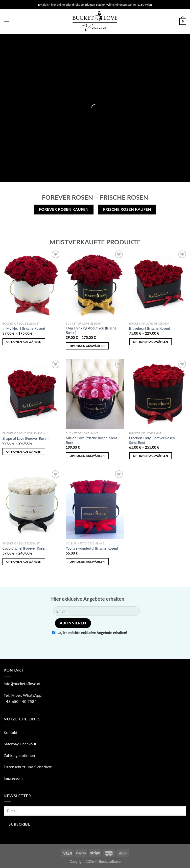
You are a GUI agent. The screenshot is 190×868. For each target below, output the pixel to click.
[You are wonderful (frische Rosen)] (95, 504)
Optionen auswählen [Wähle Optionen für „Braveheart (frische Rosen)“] (151, 342)
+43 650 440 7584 (20, 701)
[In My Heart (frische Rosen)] (32, 284)
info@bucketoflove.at (22, 684)
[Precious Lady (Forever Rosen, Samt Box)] (158, 394)
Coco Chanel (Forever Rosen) (25, 548)
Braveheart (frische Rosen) (150, 328)
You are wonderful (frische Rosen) (92, 548)
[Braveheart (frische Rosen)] (158, 284)
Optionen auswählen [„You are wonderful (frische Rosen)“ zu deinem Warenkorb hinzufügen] (87, 562)
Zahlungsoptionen (19, 755)
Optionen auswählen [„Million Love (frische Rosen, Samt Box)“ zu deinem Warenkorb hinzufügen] (87, 456)
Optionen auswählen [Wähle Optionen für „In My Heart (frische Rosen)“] (24, 342)
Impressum (13, 778)
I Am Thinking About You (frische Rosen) (91, 330)
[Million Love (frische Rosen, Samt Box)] (95, 394)
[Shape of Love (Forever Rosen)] (32, 394)
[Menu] (7, 21)
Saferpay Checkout (20, 744)
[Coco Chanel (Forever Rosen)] (32, 504)
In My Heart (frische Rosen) (24, 328)
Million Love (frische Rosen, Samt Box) (91, 440)
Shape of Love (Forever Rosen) (26, 438)
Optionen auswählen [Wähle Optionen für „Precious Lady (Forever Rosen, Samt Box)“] (151, 456)
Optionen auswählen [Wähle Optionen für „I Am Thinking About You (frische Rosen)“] (87, 346)
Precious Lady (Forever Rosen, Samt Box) (152, 440)
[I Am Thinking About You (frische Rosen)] (95, 284)
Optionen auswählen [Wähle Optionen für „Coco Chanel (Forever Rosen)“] (24, 562)
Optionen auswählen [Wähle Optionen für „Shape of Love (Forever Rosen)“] (24, 452)
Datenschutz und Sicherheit (28, 767)
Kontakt (11, 732)
